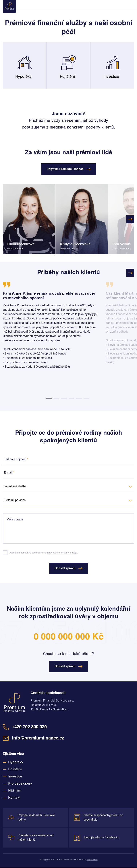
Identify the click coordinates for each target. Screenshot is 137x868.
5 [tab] (79, 399)
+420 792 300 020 (25, 728)
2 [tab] (56, 399)
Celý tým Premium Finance (68, 169)
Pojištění (15, 770)
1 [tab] (49, 399)
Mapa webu (92, 860)
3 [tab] (64, 399)
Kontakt (14, 798)
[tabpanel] (51, 328)
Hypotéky (16, 763)
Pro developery (20, 784)
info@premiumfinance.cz (33, 739)
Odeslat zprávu (68, 569)
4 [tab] (71, 399)
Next (130, 219)
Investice (15, 777)
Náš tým (15, 791)
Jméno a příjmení (16, 459)
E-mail (9, 473)
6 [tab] (86, 399)
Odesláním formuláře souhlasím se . (43, 553)
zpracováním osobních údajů (62, 553)
